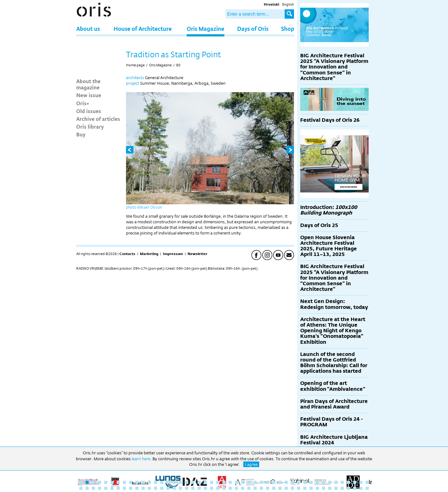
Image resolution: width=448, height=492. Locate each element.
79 (274, 488)
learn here (141, 459)
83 (299, 488)
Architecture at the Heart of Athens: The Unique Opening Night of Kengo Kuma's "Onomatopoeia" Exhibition (333, 331)
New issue (89, 95)
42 (336, 482)
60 (156, 488)
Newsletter (198, 254)
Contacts (127, 254)
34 (286, 482)
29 (255, 482)
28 (249, 482)
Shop (288, 28)
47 (367, 482)
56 (131, 488)
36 (299, 482)
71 (224, 488)
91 (348, 488)
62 (168, 488)
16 (174, 482)
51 (100, 488)
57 (137, 488)
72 (230, 488)
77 (261, 488)
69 (212, 488)
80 (178, 65)
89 (336, 488)
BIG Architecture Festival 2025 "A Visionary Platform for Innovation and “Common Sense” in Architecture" (334, 67)
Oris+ (83, 103)
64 (180, 488)
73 (236, 488)
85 (311, 488)
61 (162, 488)
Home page (135, 65)
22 (212, 482)
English (288, 4)
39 (317, 482)
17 (180, 482)
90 (342, 488)
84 (305, 488)
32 (274, 482)
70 (218, 488)
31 (268, 482)
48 (81, 488)
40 (324, 482)
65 (187, 488)
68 (205, 488)
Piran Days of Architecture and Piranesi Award (334, 404)
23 (218, 482)
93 (361, 488)
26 (236, 482)
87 (324, 488)
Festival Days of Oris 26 (330, 120)
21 (205, 482)
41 (330, 482)
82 (292, 488)
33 (280, 482)
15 (168, 482)
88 (330, 488)
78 (268, 488)
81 (286, 488)
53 (112, 488)
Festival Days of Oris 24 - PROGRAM (331, 422)
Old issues (89, 111)
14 (162, 482)
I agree (251, 464)
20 (199, 482)
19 (193, 482)
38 (311, 482)
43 (342, 482)
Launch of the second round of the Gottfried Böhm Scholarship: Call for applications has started (334, 363)
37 (305, 482)
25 (230, 482)
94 (367, 488)
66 (193, 488)
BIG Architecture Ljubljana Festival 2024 (334, 440)
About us (88, 28)
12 (149, 482)
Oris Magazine (205, 28)
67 (199, 488)
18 (187, 482)
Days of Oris (253, 28)
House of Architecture (143, 28)
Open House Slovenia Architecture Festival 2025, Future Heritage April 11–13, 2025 (329, 246)
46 (361, 482)
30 (261, 482)
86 (317, 488)
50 (93, 488)
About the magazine (88, 84)
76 (255, 488)
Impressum (173, 254)
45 (355, 482)
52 (106, 488)
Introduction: (329, 210)
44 (348, 482)
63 (174, 488)
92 (355, 488)
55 (124, 488)
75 (249, 488)
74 (243, 488)
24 (224, 482)
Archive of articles (98, 119)
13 (156, 482)
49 (87, 488)
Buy (81, 134)
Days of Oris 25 (319, 225)
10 (137, 482)
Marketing (149, 254)
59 (149, 488)
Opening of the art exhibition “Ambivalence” (333, 386)
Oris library (90, 126)
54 (118, 488)
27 (243, 482)
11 (143, 482)
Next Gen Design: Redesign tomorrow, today (334, 304)
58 (143, 488)
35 (292, 482)
